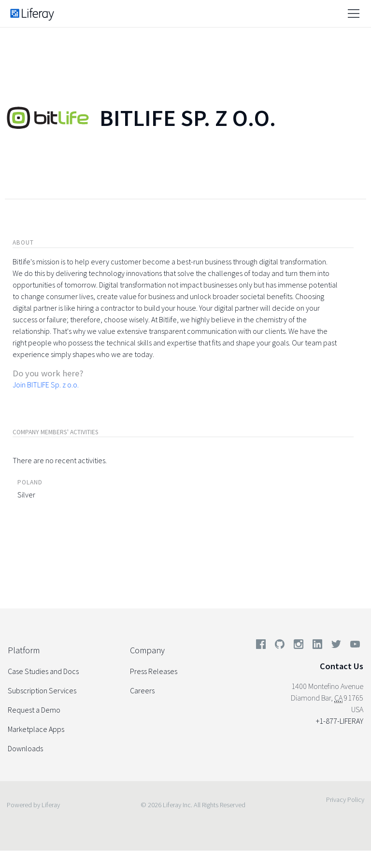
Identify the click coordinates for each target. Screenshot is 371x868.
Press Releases (154, 671)
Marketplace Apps (36, 729)
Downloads (25, 748)
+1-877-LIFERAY (340, 721)
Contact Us (342, 666)
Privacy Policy (345, 799)
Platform (24, 650)
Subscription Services (42, 690)
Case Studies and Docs (43, 671)
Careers (142, 690)
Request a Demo (34, 710)
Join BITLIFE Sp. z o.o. (46, 385)
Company (147, 650)
